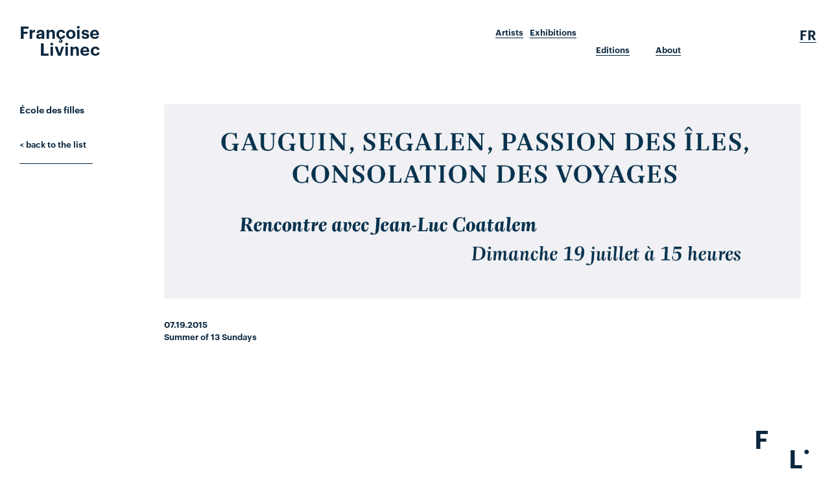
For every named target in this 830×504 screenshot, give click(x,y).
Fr (808, 35)
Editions (613, 50)
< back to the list (53, 144)
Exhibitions (553, 32)
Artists (509, 32)
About (668, 50)
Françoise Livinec (60, 40)
